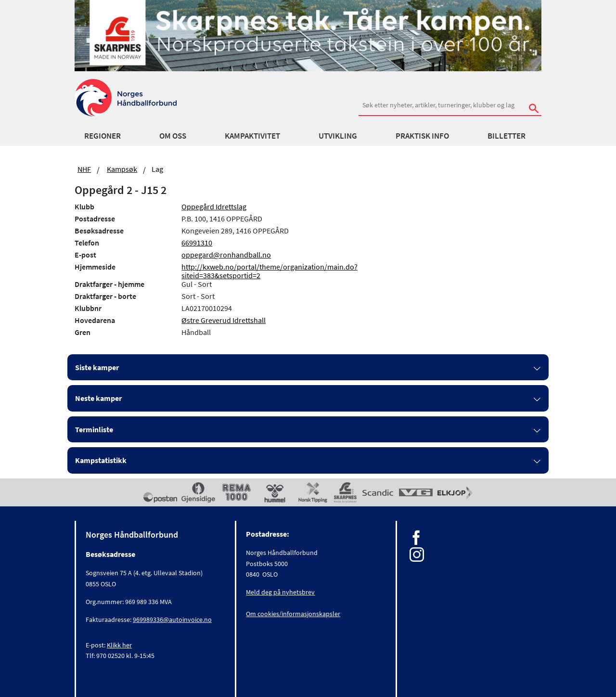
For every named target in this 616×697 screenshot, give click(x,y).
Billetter (507, 136)
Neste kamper (98, 398)
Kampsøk (122, 169)
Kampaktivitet (252, 136)
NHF (84, 169)
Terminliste (94, 429)
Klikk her (119, 645)
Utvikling (338, 136)
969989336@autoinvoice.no (172, 620)
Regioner (103, 136)
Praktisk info (422, 136)
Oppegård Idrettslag (214, 207)
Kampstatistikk (101, 460)
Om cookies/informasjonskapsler (293, 614)
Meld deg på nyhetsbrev (280, 592)
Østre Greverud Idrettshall (224, 320)
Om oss (173, 136)
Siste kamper (97, 367)
